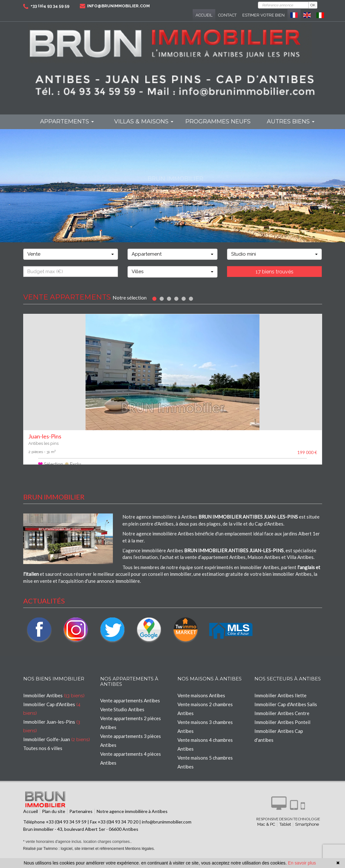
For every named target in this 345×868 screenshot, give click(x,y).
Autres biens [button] (291, 121)
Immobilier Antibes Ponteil (282, 730)
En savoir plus (302, 863)
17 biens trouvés (275, 272)
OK (313, 5)
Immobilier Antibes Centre (282, 721)
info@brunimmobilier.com (118, 6)
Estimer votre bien (263, 15)
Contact (227, 15)
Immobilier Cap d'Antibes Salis (286, 713)
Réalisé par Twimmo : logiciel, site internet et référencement (74, 857)
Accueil (204, 15)
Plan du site (54, 820)
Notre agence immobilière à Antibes (132, 820)
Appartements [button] (67, 121)
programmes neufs (218, 121)
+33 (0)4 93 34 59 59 (50, 6)
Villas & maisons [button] (144, 121)
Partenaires (81, 820)
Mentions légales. (140, 857)
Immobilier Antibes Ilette (280, 704)
